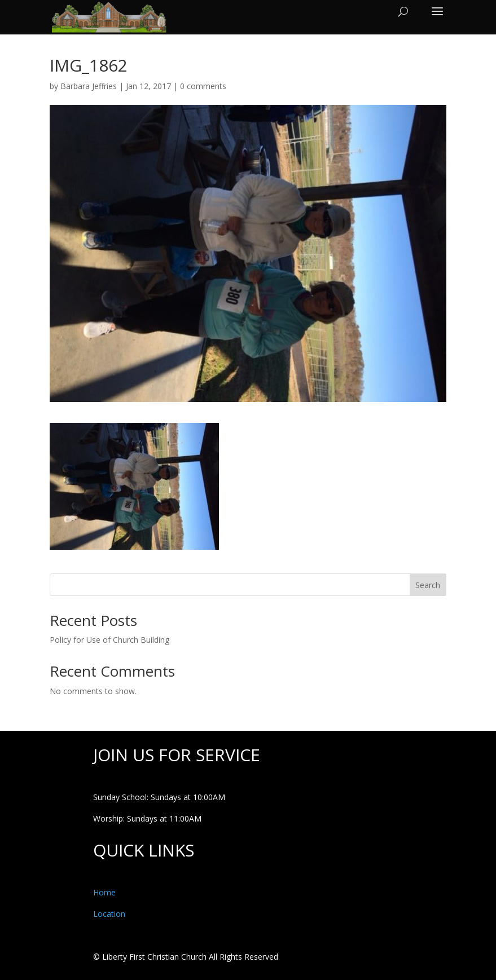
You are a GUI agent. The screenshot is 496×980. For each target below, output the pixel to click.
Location (109, 914)
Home (104, 892)
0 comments (203, 86)
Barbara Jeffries (89, 86)
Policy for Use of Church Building (109, 640)
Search (428, 585)
